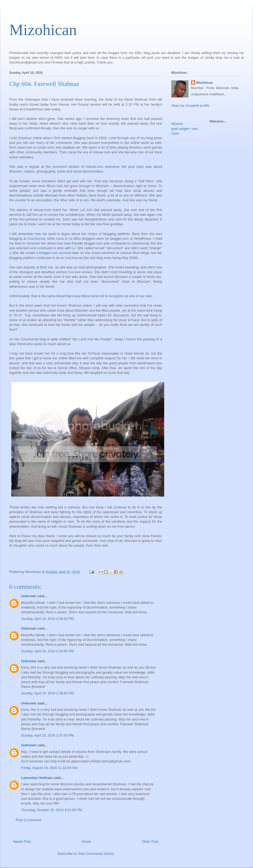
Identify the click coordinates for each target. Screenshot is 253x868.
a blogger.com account (53, 253)
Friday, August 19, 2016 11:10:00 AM (49, 768)
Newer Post (22, 842)
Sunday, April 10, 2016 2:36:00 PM (47, 693)
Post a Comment (29, 820)
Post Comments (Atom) (96, 854)
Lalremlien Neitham (37, 778)
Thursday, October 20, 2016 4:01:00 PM (52, 810)
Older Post (150, 842)
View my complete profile (190, 106)
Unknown (29, 596)
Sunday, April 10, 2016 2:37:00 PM (47, 735)
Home (87, 842)
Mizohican (43, 30)
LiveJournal (36, 239)
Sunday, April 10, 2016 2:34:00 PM (47, 619)
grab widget (180, 129)
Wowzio (177, 124)
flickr (44, 267)
